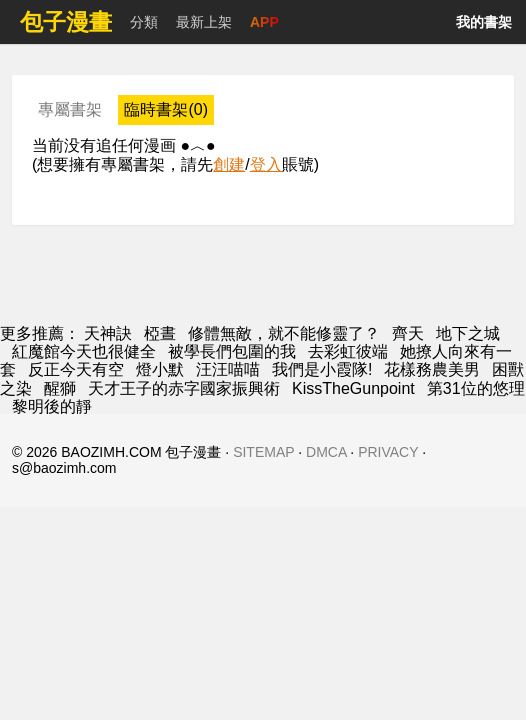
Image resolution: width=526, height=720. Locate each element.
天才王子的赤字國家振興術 (184, 388)
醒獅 (60, 388)
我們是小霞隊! (322, 369)
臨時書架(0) (166, 109)
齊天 (408, 333)
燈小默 (160, 369)
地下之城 (468, 333)
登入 (266, 164)
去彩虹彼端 (348, 351)
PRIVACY (388, 452)
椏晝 (160, 333)
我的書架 (484, 22)
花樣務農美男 (432, 369)
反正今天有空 (76, 369)
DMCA (326, 452)
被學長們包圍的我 (232, 351)
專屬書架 (70, 109)
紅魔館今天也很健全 (84, 351)
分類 (144, 22)
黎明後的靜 (52, 406)
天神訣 (108, 333)
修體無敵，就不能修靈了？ (284, 333)
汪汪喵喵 (228, 369)
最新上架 (204, 22)
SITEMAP (263, 452)
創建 (229, 164)
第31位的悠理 (476, 388)
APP (264, 22)
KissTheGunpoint (353, 388)
